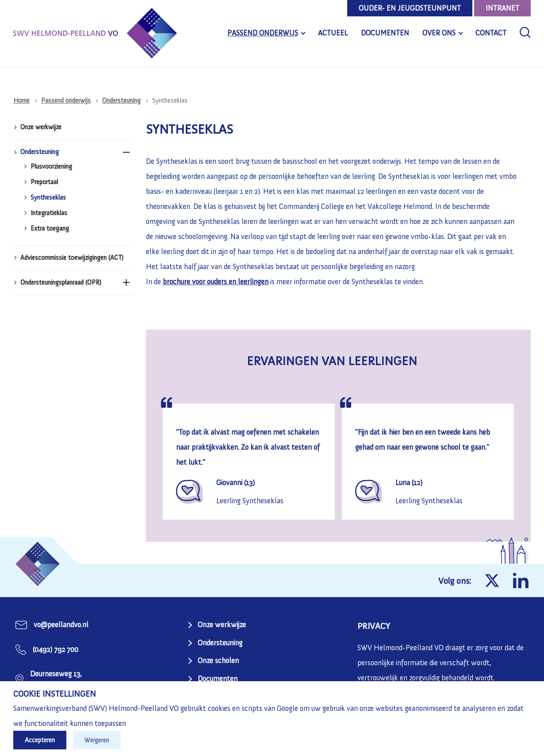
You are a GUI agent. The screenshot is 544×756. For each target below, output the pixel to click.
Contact (491, 33)
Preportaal (44, 182)
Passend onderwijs (263, 33)
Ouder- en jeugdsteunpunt (410, 8)
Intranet (502, 8)
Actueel (333, 33)
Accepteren (40, 740)
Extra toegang (50, 229)
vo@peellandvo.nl (61, 625)
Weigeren (97, 740)
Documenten (385, 33)
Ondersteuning (121, 100)
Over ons (439, 33)
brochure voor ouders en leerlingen (216, 282)
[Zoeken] (525, 33)
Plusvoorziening (51, 167)
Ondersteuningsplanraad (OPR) (61, 283)
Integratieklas (49, 213)
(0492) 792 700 (56, 649)
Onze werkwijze (41, 127)
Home (21, 100)
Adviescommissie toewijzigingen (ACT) (72, 258)
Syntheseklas (48, 198)
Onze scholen (218, 660)
